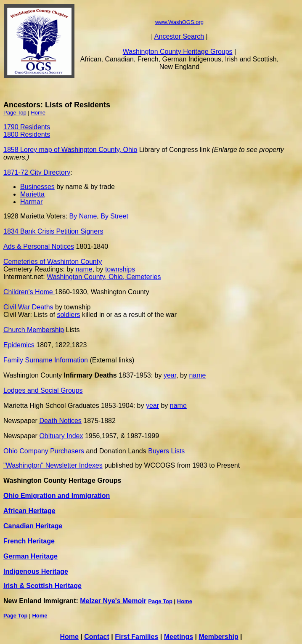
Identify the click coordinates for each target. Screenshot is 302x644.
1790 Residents (27, 127)
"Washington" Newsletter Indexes (53, 465)
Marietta (32, 194)
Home (38, 113)
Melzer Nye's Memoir (113, 601)
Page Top (15, 113)
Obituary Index (61, 436)
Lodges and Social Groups (43, 390)
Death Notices (60, 421)
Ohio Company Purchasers (44, 451)
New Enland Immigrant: (42, 601)
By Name (83, 216)
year (170, 375)
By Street (114, 216)
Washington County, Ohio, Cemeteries (104, 277)
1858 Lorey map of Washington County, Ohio (70, 150)
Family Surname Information (46, 360)
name (84, 269)
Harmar (31, 202)
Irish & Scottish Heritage (42, 586)
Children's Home (29, 292)
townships (120, 269)
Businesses (37, 187)
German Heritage (30, 556)
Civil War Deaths (29, 307)
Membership (218, 637)
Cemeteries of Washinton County (53, 262)
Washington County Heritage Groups (178, 52)
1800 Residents (27, 134)
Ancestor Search (179, 36)
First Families (136, 637)
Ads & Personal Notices (39, 246)
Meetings (179, 637)
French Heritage (29, 541)
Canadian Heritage (33, 526)
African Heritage (29, 511)
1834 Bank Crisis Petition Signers (53, 231)
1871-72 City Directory (37, 172)
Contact (97, 637)
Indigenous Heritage (36, 571)
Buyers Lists (166, 451)
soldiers (68, 315)
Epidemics (19, 345)
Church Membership (34, 330)
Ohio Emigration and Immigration (57, 496)
